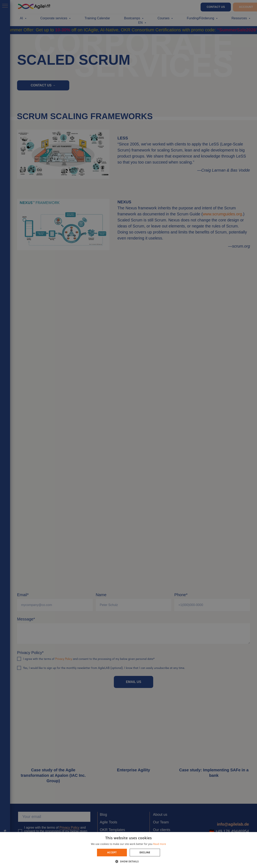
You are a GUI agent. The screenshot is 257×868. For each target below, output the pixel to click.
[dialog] (128, 434)
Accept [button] (112, 852)
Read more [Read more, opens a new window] (160, 844)
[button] (128, 861)
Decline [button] (145, 852)
